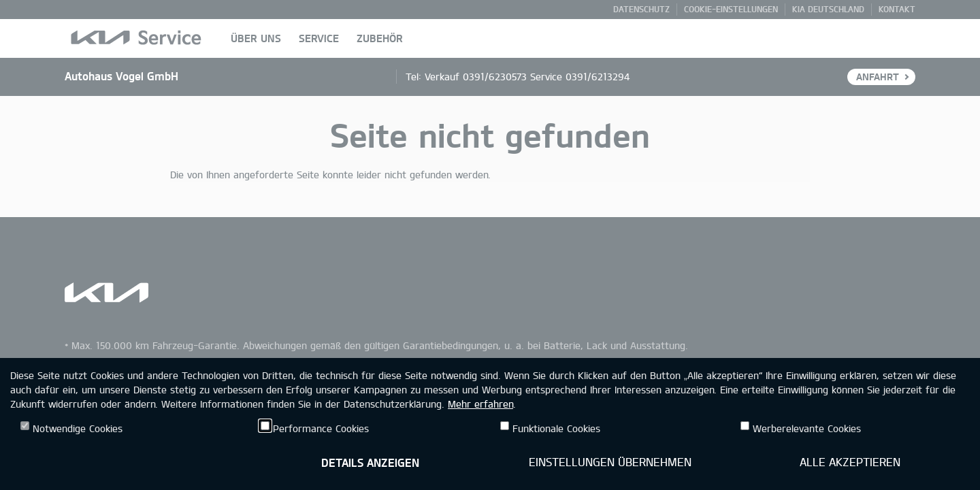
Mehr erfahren (480, 404)
